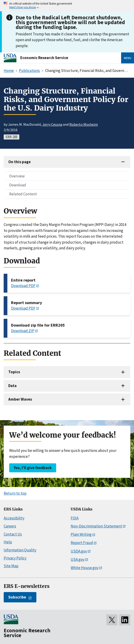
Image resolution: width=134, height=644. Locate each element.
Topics (14, 372)
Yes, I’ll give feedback (33, 468)
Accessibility (14, 518)
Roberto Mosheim (84, 124)
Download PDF (23, 286)
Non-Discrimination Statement (96, 526)
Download (18, 185)
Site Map (11, 566)
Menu (128, 58)
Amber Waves (20, 399)
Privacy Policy (15, 558)
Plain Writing (81, 534)
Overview (17, 176)
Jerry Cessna (52, 124)
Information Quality (20, 550)
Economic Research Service (44, 58)
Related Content (23, 194)
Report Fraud (82, 543)
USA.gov (78, 559)
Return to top (15, 493)
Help (8, 542)
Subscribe (17, 597)
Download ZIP (23, 331)
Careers (10, 526)
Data (12, 386)
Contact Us (13, 534)
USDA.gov (79, 551)
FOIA (75, 518)
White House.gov (85, 568)
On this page (19, 162)
